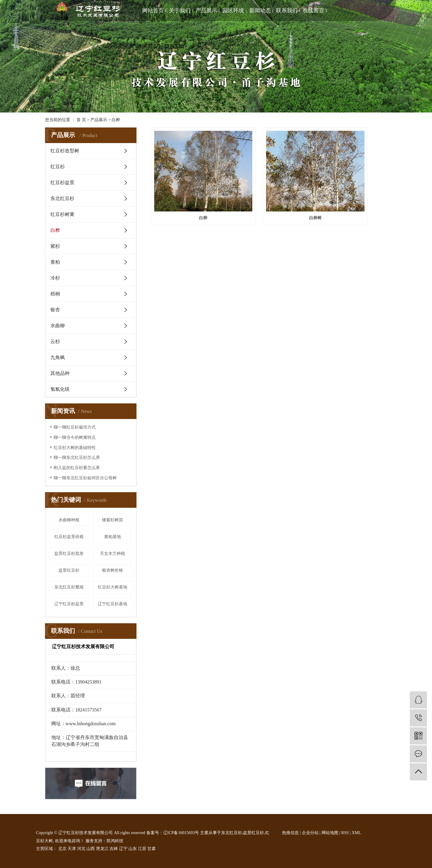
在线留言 (313, 10)
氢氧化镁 (60, 389)
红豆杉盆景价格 (69, 537)
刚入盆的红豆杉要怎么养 (77, 468)
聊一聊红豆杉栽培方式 (75, 427)
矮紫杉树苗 (112, 520)
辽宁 (123, 849)
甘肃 (151, 849)
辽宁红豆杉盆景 (69, 604)
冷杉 (55, 278)
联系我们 (287, 10)
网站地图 (330, 833)
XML (356, 833)
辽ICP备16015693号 (181, 833)
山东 (133, 849)
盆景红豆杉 (69, 570)
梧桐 (55, 294)
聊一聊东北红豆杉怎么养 (77, 458)
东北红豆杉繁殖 (69, 587)
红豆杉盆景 (62, 183)
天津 (72, 849)
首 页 (81, 120)
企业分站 (310, 833)
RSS (345, 833)
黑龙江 (102, 849)
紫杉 (55, 246)
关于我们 (180, 10)
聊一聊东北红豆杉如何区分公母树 (85, 478)
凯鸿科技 (115, 841)
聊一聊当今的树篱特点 (75, 437)
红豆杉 (58, 167)
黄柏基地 (112, 537)
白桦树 (269, 192)
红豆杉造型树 (65, 151)
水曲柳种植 (69, 520)
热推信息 (290, 833)
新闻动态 (260, 10)
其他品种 (60, 373)
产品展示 (206, 10)
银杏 (55, 310)
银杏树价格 (112, 570)
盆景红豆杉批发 (69, 554)
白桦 (116, 120)
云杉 (55, 341)
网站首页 (153, 10)
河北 (81, 849)
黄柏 (55, 262)
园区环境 (233, 10)
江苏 (142, 849)
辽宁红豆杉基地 (112, 604)
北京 (62, 849)
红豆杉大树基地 (112, 587)
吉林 (114, 849)
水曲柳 (58, 326)
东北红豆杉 (62, 198)
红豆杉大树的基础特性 (75, 448)
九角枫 (58, 357)
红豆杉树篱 (62, 214)
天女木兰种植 (112, 554)
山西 (91, 849)
